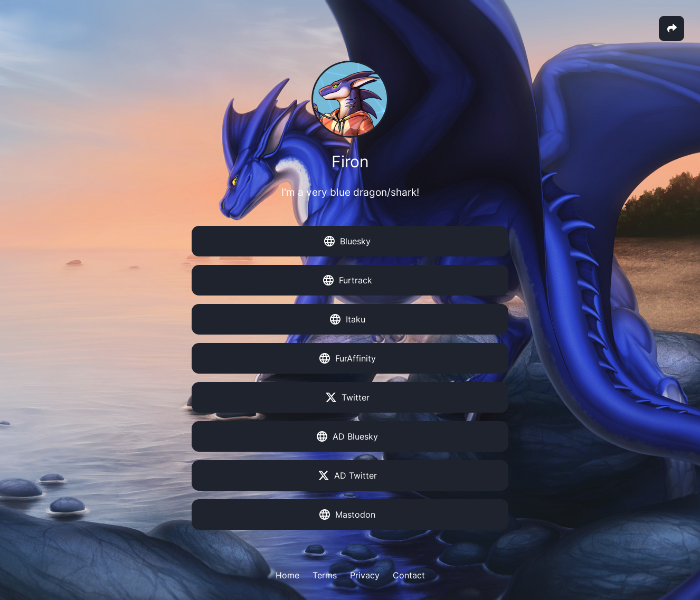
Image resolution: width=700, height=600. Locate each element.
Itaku (348, 319)
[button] (671, 28)
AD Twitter (348, 475)
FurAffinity (348, 358)
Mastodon (347, 515)
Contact (409, 575)
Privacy (365, 575)
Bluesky (347, 241)
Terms (325, 575)
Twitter (348, 397)
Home (287, 575)
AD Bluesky (347, 436)
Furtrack (348, 280)
